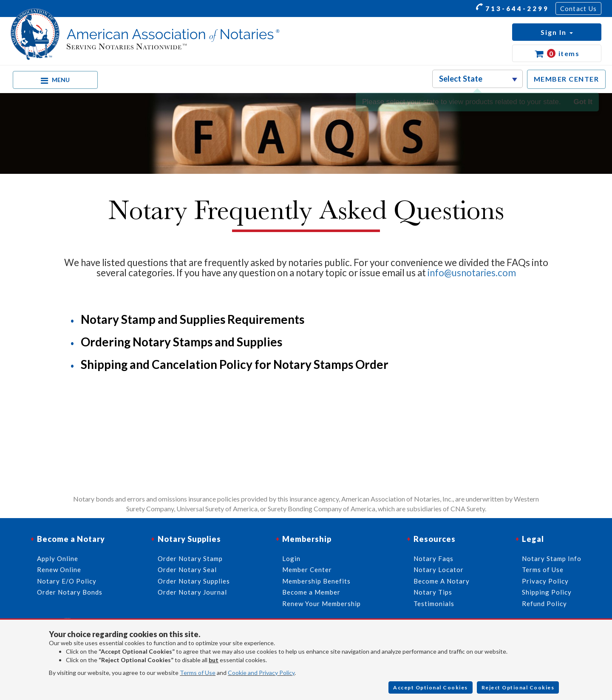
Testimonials (434, 604)
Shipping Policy (547, 592)
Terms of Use (198, 673)
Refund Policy (544, 604)
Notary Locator (439, 570)
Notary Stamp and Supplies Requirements (193, 319)
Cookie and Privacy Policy (261, 673)
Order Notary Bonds (70, 592)
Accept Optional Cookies (431, 687)
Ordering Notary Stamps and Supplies (181, 342)
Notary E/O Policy (67, 581)
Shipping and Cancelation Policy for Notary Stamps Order (235, 364)
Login (291, 558)
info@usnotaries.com (472, 273)
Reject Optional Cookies (518, 687)
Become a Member (311, 592)
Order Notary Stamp (190, 558)
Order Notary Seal (187, 570)
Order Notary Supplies (194, 581)
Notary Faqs (433, 558)
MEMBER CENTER (567, 79)
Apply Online (58, 558)
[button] (557, 32)
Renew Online (59, 570)
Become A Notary (442, 581)
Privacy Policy (545, 581)
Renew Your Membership (322, 604)
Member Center (307, 570)
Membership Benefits (316, 581)
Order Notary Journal (192, 592)
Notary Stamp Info (552, 558)
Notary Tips (433, 592)
